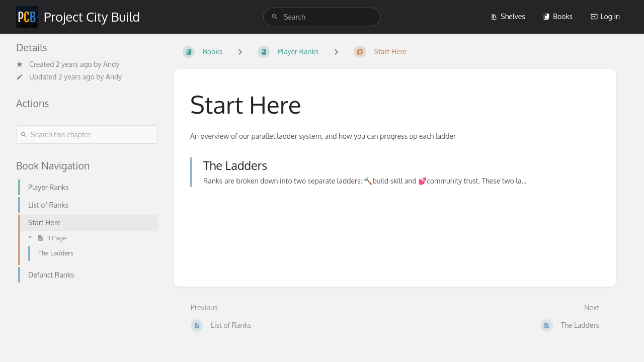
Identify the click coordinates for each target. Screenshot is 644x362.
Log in (605, 16)
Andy (111, 64)
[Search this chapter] (87, 134)
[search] (322, 17)
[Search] (275, 17)
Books (558, 16)
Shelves (508, 16)
